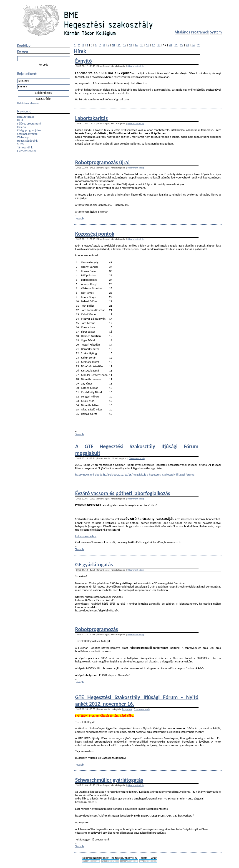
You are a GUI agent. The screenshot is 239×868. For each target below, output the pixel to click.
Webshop (23, 137)
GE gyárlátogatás (94, 564)
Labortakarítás (92, 118)
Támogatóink (25, 147)
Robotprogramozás (97, 629)
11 (119, 45)
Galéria (22, 127)
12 (125, 45)
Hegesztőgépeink (28, 141)
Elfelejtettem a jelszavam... (28, 103)
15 (142, 45)
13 (130, 45)
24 (193, 45)
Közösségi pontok (95, 234)
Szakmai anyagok (27, 134)
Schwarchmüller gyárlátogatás (109, 780)
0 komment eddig (136, 66)
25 (199, 45)
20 (170, 45)
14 (136, 45)
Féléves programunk (29, 123)
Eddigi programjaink (29, 130)
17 (153, 45)
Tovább (80, 218)
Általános (182, 32)
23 (187, 45)
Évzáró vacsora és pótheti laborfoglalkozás (123, 493)
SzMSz (21, 144)
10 (113, 45)
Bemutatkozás (26, 117)
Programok (200, 32)
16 (147, 45)
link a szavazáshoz (86, 536)
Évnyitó (84, 61)
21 (176, 45)
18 (159, 45)
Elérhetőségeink (27, 151)
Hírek (20, 120)
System (216, 32)
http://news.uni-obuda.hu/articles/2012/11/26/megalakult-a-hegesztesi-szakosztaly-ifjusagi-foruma (135, 475)
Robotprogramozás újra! (103, 162)
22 (182, 45)
